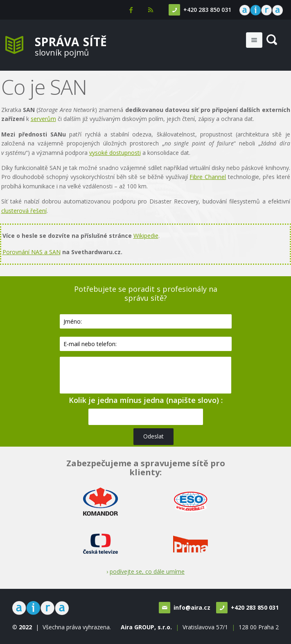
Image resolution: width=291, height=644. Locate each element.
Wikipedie (146, 236)
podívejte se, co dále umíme (147, 571)
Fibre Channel (208, 177)
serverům (43, 119)
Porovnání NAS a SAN (32, 252)
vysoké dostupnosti (115, 153)
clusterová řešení (24, 211)
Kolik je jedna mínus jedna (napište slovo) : (146, 400)
